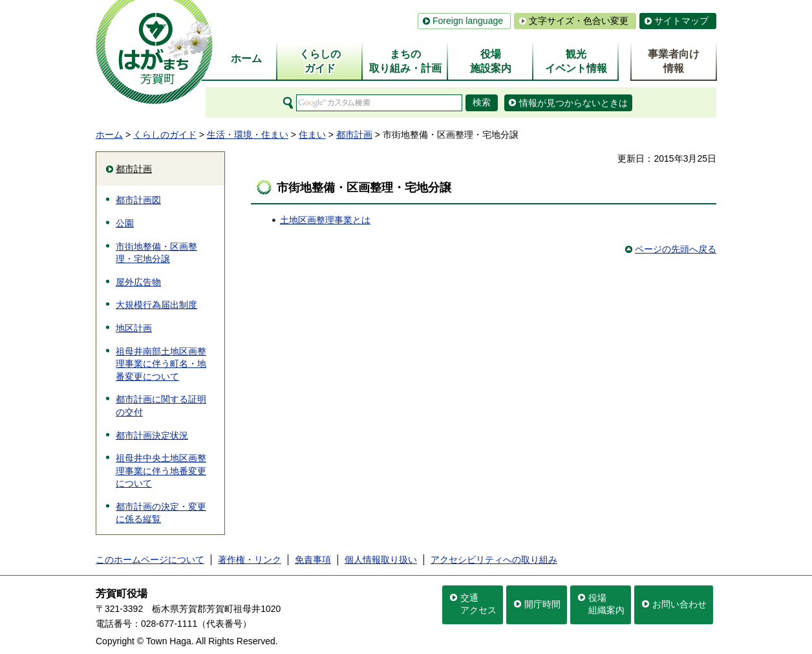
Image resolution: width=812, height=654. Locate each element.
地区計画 (134, 328)
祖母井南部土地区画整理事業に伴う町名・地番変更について (161, 364)
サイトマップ (681, 21)
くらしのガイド (165, 135)
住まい (312, 135)
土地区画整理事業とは (325, 220)
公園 (125, 223)
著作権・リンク (250, 560)
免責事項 (313, 560)
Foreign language (468, 21)
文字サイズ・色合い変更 (579, 21)
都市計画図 (138, 200)
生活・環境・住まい (248, 135)
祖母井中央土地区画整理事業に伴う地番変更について (161, 471)
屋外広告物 (138, 282)
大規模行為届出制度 (156, 305)
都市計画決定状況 (152, 435)
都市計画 (354, 135)
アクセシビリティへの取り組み (494, 560)
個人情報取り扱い (381, 560)
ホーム (109, 135)
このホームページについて (150, 560)
